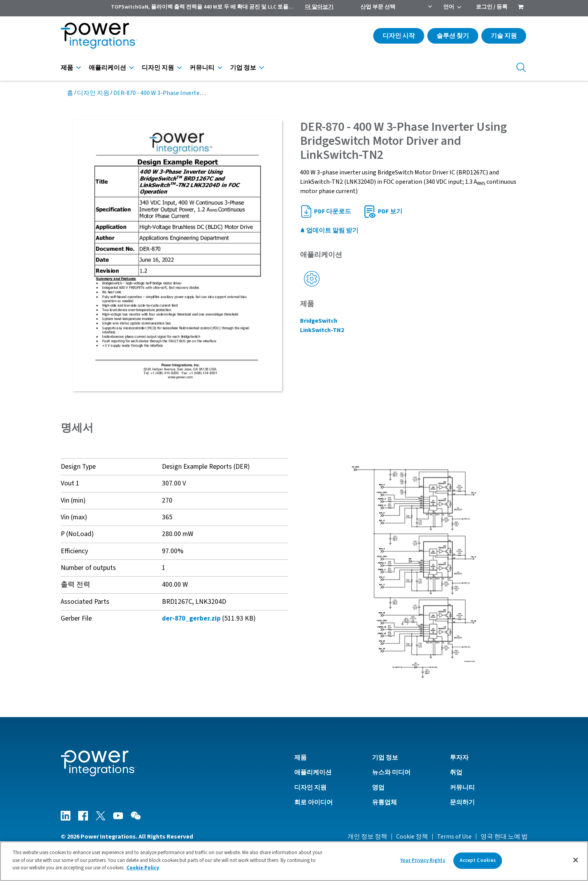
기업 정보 (243, 68)
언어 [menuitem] (449, 7)
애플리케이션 (107, 68)
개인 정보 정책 (367, 837)
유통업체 (384, 802)
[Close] (576, 862)
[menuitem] (521, 8)
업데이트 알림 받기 (329, 230)
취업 (456, 772)
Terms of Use (454, 837)
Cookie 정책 (412, 837)
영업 (378, 788)
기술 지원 (504, 36)
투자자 (459, 758)
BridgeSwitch (319, 321)
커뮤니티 (202, 68)
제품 (67, 68)
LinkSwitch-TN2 (322, 330)
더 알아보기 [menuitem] (319, 7)
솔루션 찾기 (453, 36)
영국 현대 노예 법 (504, 837)
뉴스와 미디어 (391, 772)
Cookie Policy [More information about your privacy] (143, 870)
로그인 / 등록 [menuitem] (492, 7)
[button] (414, 572)
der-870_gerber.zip (191, 618)
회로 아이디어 (313, 802)
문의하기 (462, 802)
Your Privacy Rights (423, 863)
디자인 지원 (158, 68)
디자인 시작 (399, 36)
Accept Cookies (478, 863)
